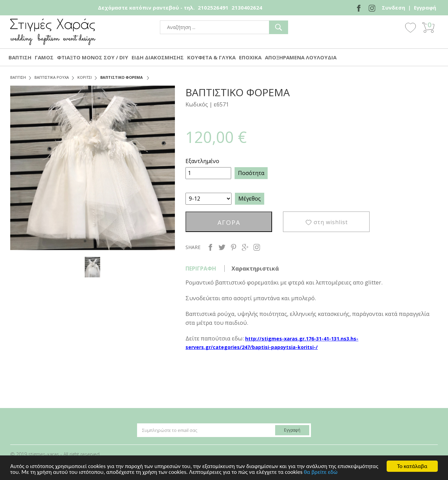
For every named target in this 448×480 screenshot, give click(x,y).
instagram (257, 247)
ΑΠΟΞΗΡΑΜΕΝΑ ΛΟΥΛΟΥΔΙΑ (301, 57)
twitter (222, 247)
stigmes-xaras (53, 32)
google (245, 247)
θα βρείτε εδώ (321, 472)
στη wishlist (331, 222)
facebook (210, 247)
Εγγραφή (425, 8)
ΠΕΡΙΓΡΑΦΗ (201, 268)
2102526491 (213, 8)
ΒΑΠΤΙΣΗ (20, 57)
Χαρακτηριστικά (255, 268)
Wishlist (410, 27)
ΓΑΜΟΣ (44, 57)
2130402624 (247, 8)
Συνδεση (393, 8)
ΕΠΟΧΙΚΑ (250, 57)
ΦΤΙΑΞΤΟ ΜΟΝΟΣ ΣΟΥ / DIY (93, 57)
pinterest (234, 247)
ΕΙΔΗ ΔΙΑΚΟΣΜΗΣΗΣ (158, 57)
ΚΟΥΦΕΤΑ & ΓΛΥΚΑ (211, 57)
